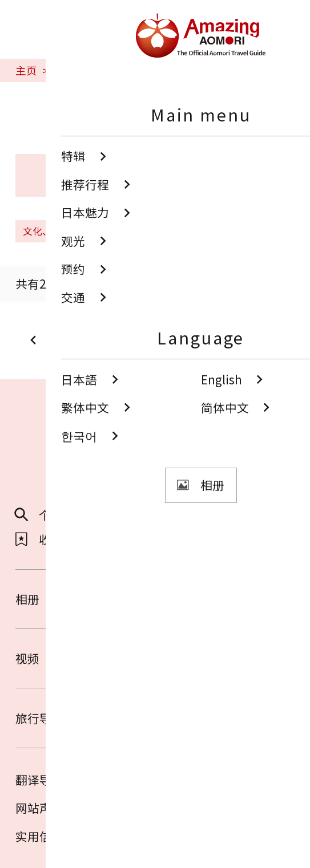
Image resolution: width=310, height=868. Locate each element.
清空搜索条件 (140, 231)
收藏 (39, 539)
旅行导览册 (155, 718)
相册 (155, 599)
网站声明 (39, 808)
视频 (155, 658)
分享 (185, 515)
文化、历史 (54, 231)
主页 (26, 70)
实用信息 (39, 836)
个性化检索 (57, 515)
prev (49, 340)
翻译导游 (39, 780)
